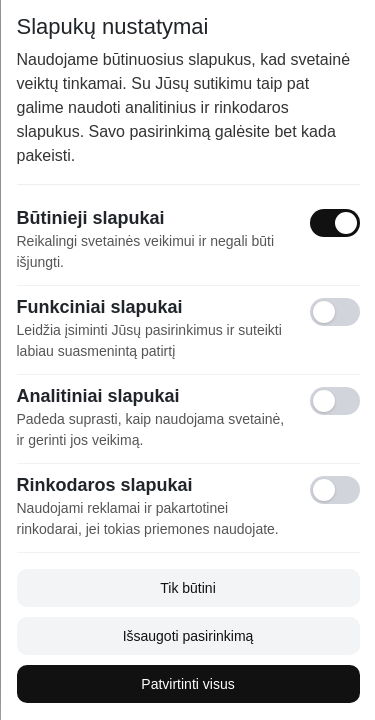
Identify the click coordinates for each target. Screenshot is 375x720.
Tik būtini (188, 588)
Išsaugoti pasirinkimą (187, 636)
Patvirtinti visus (187, 684)
